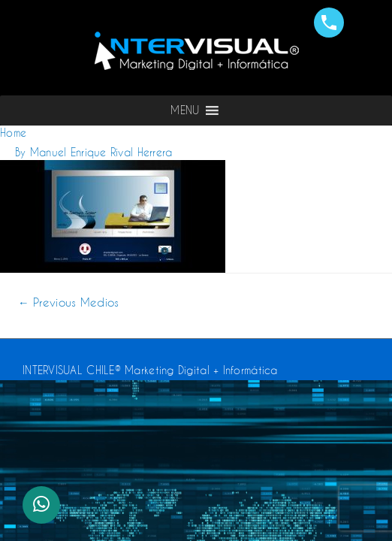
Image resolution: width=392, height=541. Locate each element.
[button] (185, 110)
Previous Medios (69, 302)
